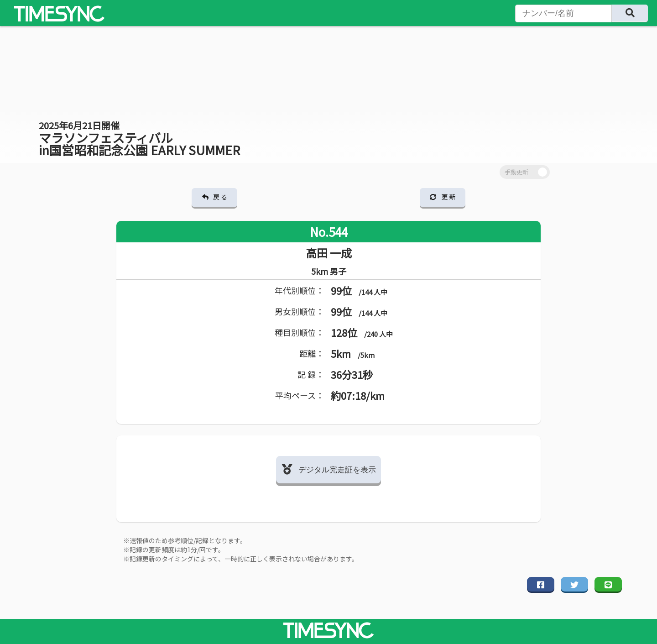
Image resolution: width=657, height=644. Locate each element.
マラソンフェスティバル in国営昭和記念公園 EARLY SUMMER (139, 139)
